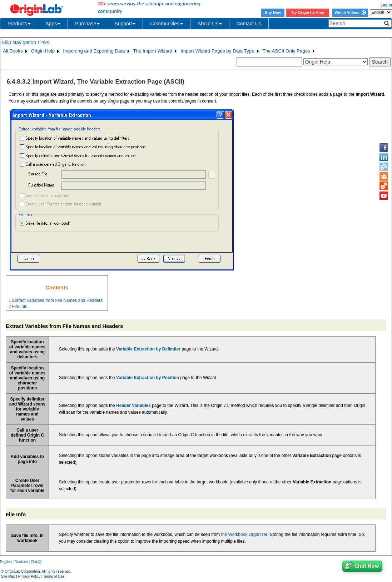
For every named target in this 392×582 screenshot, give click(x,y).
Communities (167, 24)
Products (19, 24)
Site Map (8, 576)
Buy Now (273, 13)
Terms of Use (54, 576)
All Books (13, 51)
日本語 (36, 562)
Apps (53, 24)
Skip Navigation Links (25, 43)
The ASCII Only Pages (286, 51)
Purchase (87, 24)
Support (125, 24)
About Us (210, 24)
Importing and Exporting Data (94, 51)
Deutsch (21, 562)
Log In (386, 5)
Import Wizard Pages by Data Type (217, 51)
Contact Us (249, 24)
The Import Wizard (153, 51)
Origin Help (43, 51)
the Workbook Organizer (244, 534)
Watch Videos (350, 13)
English (6, 562)
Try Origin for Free (308, 13)
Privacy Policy (29, 576)
